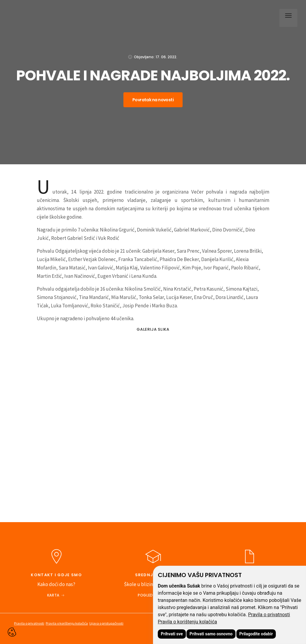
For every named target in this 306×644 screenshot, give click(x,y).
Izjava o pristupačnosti (106, 623)
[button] (287, 16)
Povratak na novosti (153, 100)
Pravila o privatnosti (269, 615)
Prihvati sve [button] (172, 634)
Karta (53, 595)
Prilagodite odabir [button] (256, 634)
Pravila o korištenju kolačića (187, 622)
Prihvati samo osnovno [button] (211, 634)
